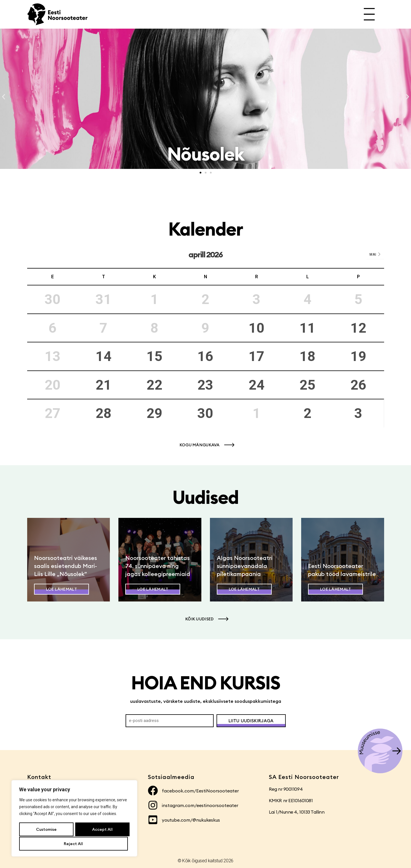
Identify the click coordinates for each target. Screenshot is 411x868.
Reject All (101, 830)
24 (257, 385)
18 (307, 356)
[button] (4, 97)
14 (104, 356)
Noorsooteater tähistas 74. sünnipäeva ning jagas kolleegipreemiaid (158, 566)
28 (104, 413)
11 (307, 328)
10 (257, 328)
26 (358, 385)
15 (154, 356)
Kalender (205, 229)
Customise (46, 830)
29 (154, 413)
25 (307, 385)
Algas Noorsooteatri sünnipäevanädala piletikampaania (245, 566)
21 (104, 385)
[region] (74, 819)
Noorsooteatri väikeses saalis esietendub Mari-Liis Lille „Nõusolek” (65, 566)
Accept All (74, 844)
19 (358, 356)
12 (358, 328)
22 (154, 385)
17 (257, 356)
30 (205, 413)
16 (205, 356)
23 (205, 385)
